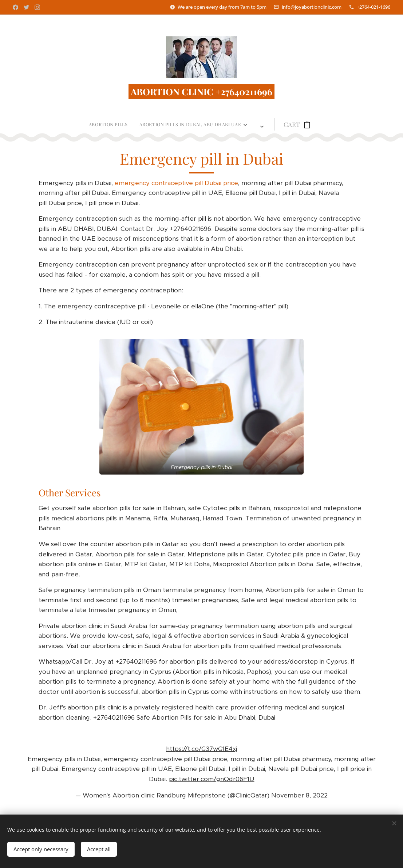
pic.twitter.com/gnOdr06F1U (212, 779)
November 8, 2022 (299, 795)
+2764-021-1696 (374, 7)
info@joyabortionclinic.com (312, 7)
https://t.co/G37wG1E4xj (201, 749)
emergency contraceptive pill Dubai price (176, 183)
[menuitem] (75, 124)
